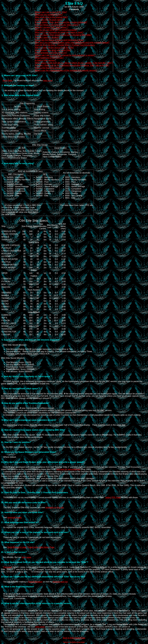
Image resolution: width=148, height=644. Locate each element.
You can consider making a (14, 582)
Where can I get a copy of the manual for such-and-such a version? (65, 55)
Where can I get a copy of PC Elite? (51, 12)
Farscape (8, 567)
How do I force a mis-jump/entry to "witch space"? (57, 25)
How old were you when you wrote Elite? (53, 50)
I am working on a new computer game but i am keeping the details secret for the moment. (43, 90)
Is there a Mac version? (45, 60)
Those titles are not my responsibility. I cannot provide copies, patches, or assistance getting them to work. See (53, 497)
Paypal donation (35, 582)
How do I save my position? (47, 37)
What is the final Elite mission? (49, 68)
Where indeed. (9, 457)
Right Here (7, 81)
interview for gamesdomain (68, 469)
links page (48, 81)
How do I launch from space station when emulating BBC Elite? (63, 35)
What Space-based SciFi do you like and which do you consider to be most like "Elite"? (74, 63)
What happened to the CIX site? (49, 58)
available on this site (55, 507)
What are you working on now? (49, 15)
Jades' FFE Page (113, 497)
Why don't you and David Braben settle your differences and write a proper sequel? (72, 43)
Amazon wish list (60, 582)
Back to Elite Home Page (74, 638)
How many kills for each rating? (49, 20)
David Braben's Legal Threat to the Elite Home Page (31, 547)
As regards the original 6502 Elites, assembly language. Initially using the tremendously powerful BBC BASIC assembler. (56, 527)
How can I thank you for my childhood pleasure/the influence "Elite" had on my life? (72, 65)
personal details (15, 517)
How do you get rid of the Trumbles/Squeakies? (56, 30)
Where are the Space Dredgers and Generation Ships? (60, 40)
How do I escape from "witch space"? (52, 27)
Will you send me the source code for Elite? (54, 48)
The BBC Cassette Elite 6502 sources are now (23, 507)
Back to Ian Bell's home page (74, 642)
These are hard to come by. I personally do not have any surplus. (31, 537)
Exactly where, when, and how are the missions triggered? (61, 22)
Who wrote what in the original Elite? (51, 17)
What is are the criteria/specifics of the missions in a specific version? (66, 70)
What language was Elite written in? (51, 53)
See (4, 517)
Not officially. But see (12, 557)
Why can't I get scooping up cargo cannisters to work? (59, 32)
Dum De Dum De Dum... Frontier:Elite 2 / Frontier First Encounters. (65, 45)
